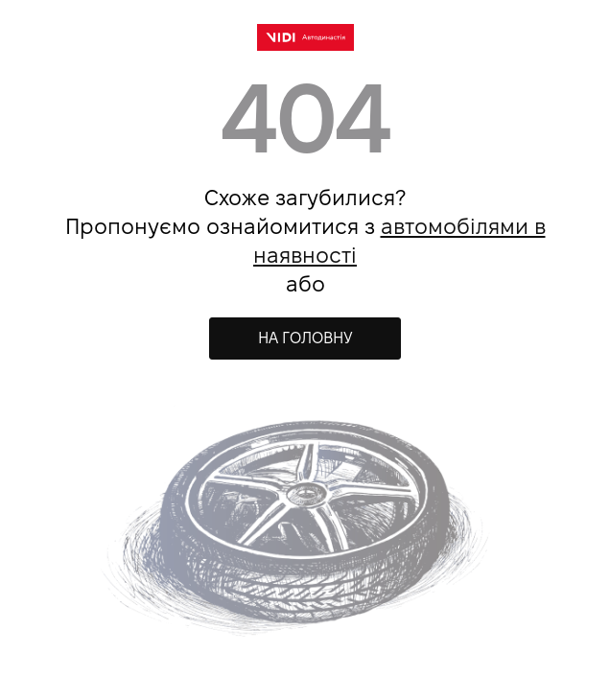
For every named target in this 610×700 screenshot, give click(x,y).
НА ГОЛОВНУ (305, 338)
